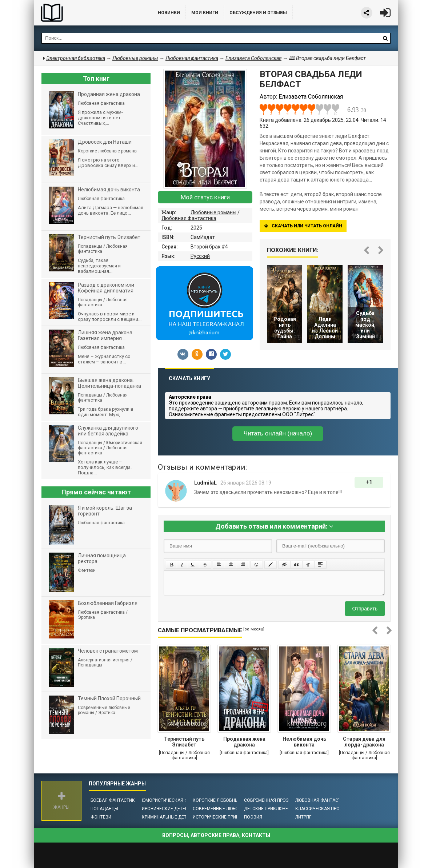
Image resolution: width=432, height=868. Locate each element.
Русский (200, 256)
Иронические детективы (171, 809)
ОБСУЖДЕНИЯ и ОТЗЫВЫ (258, 13)
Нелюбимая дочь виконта (304, 742)
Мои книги (205, 13)
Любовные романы (213, 212)
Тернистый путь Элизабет (184, 742)
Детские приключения (270, 809)
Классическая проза (320, 809)
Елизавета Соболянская (253, 58)
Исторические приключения (226, 817)
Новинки (169, 13)
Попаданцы (104, 809)
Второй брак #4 (209, 247)
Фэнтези (101, 817)
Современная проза (268, 800)
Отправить (365, 609)
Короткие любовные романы (227, 800)
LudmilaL (205, 483)
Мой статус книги (205, 197)
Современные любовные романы (232, 809)
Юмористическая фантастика (178, 800)
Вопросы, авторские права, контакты (216, 835)
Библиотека (89, 13)
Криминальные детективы (173, 817)
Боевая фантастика (114, 800)
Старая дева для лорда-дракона (364, 742)
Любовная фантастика (189, 218)
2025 (196, 228)
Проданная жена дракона (244, 742)
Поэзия (253, 817)
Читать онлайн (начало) (278, 433)
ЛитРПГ (303, 817)
